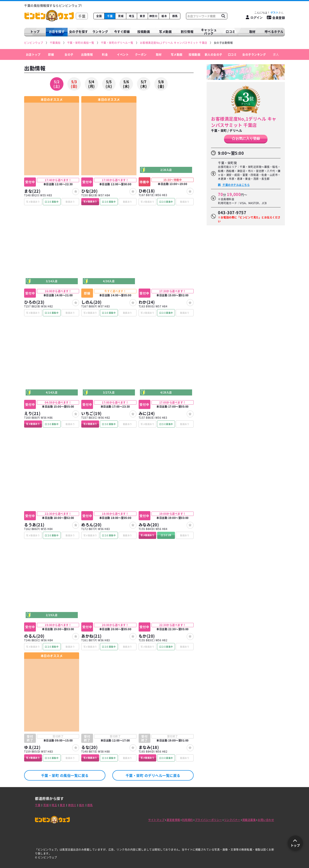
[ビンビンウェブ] (34, 43)
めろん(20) (91, 525)
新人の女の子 (213, 54)
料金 (105, 54)
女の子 (69, 54)
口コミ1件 (166, 535)
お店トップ (33, 54)
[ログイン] (254, 17)
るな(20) (89, 747)
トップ (35, 31)
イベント (123, 54)
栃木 (164, 16)
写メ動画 (165, 31)
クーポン (141, 54)
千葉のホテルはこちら (236, 185)
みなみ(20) (149, 525)
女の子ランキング (254, 54)
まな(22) (32, 191)
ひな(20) (89, 191)
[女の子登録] (76, 192)
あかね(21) (91, 636)
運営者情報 (173, 820)
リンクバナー (232, 820)
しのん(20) (91, 302)
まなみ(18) (149, 747)
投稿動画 (144, 31)
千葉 (110, 16)
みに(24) (147, 413)
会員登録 (276, 18)
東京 (142, 16)
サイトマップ (156, 820)
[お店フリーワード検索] (223, 16)
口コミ (231, 31)
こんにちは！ (269, 13)
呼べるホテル (274, 31)
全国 (99, 16)
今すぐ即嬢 (122, 31)
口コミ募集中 (52, 202)
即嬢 (51, 54)
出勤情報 (87, 54)
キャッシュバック (209, 32)
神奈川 (153, 16)
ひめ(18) (147, 191)
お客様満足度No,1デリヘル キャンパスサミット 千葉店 (244, 122)
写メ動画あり (90, 201)
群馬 (175, 16)
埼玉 (132, 16)
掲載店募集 (249, 820)
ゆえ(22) (32, 747)
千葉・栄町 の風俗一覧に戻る (65, 775)
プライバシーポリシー (208, 820)
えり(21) (32, 413)
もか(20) (147, 636)
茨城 (121, 16)
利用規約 (188, 820)
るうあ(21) (34, 525)
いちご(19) (91, 413)
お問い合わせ (266, 820)
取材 (159, 54)
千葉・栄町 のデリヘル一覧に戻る (153, 775)
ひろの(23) (34, 302)
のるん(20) (34, 636)
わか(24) (147, 302)
